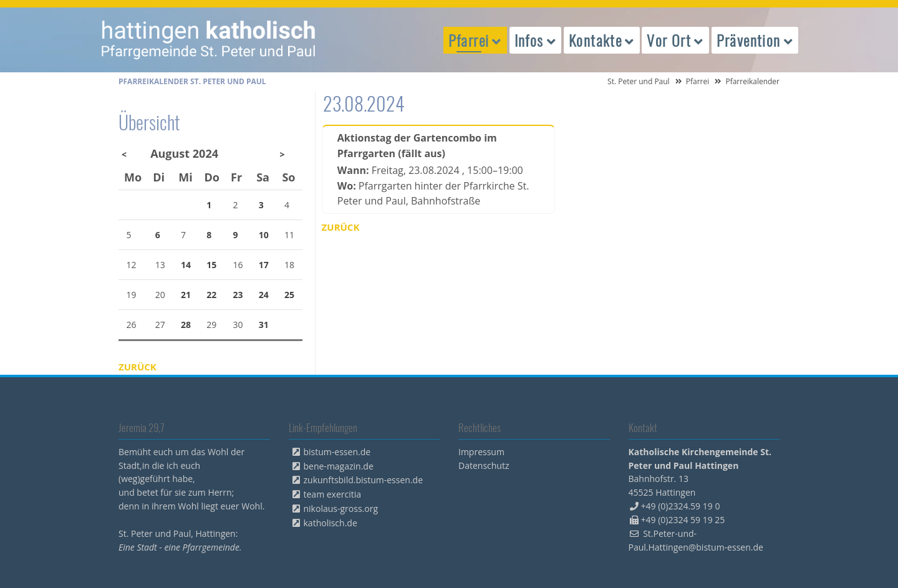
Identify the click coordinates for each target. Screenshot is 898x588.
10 (264, 235)
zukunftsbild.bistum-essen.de (364, 480)
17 (264, 265)
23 (238, 295)
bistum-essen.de (337, 452)
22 (211, 295)
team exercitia (333, 494)
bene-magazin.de (339, 466)
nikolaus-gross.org (341, 508)
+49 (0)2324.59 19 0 (681, 506)
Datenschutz (484, 465)
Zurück (341, 227)
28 (186, 325)
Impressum (481, 452)
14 (186, 265)
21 (186, 295)
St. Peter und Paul (639, 81)
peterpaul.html (209, 40)
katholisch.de (331, 523)
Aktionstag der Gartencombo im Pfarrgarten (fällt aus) (417, 146)
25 (289, 295)
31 (264, 325)
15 (211, 265)
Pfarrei (698, 81)
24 (264, 295)
